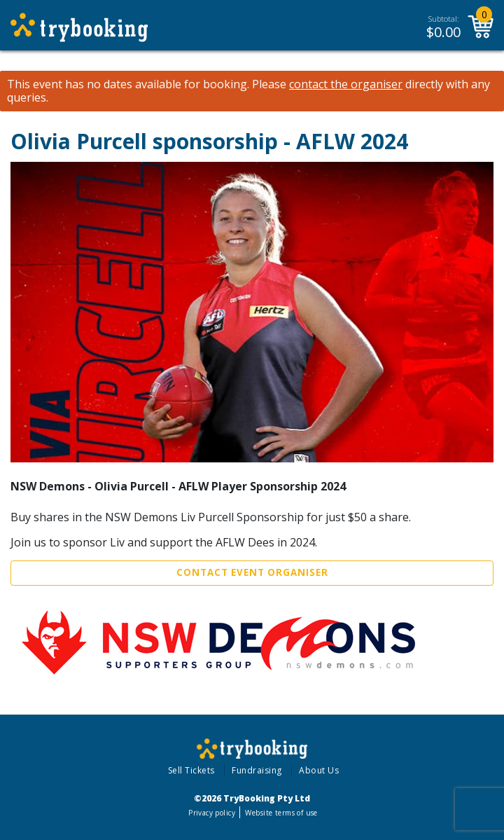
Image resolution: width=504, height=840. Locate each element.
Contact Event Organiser (252, 572)
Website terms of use (281, 813)
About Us (319, 770)
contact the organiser (346, 84)
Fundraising (257, 770)
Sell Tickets (191, 770)
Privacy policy (212, 813)
